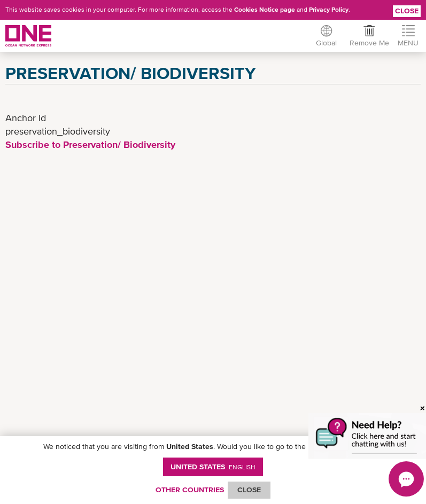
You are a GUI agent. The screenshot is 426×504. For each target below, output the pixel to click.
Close (407, 11)
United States (213, 467)
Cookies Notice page (265, 10)
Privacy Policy (329, 10)
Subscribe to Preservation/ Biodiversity (90, 144)
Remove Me (369, 43)
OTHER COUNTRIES (190, 490)
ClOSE (249, 490)
